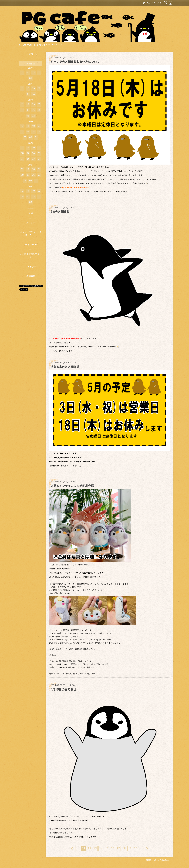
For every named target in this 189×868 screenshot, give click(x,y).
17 (118, 848)
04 (28, 72)
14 (101, 848)
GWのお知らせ (60, 212)
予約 (31, 213)
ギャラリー (31, 267)
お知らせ (31, 64)
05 (22, 72)
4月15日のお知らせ (63, 689)
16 (112, 848)
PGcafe (154, 860)
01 (31, 78)
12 (89, 848)
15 (107, 848)
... (78, 848)
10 (28, 88)
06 (28, 110)
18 (124, 848)
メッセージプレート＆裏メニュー (31, 234)
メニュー (31, 223)
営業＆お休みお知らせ (65, 367)
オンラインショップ (31, 245)
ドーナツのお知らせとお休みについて (75, 62)
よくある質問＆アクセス (31, 256)
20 (136, 848)
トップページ (31, 54)
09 (33, 88)
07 (22, 110)
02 (39, 72)
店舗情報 (31, 276)
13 (95, 848)
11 (84, 848)
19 (130, 848)
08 (39, 88)
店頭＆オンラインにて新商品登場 (72, 486)
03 (33, 72)
